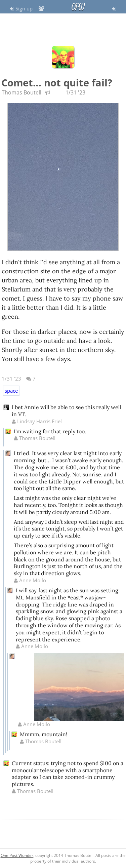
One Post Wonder (17, 855)
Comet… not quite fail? (57, 83)
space (11, 391)
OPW (78, 7)
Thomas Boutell (22, 92)
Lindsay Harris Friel (37, 421)
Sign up (21, 8)
